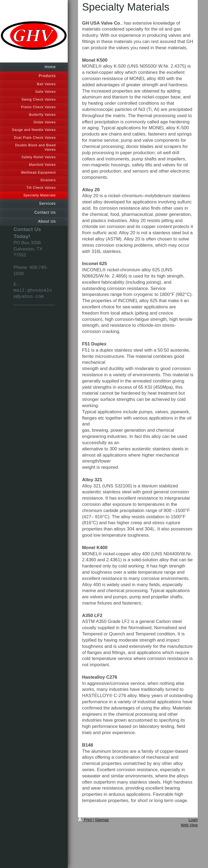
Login (193, 820)
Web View (189, 825)
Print (85, 820)
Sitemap (102, 820)
